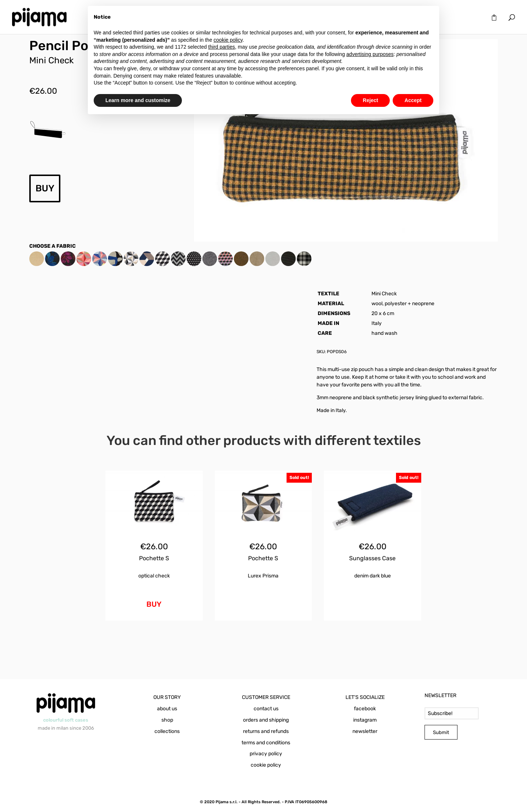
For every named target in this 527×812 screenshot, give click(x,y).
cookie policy (266, 765)
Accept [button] (413, 100)
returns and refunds (266, 731)
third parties (222, 47)
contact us (266, 709)
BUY (45, 188)
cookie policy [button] (228, 40)
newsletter (365, 731)
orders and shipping (266, 720)
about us (167, 709)
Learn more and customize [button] (138, 100)
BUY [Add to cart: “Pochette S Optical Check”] (154, 604)
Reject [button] (370, 100)
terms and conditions (266, 743)
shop (167, 720)
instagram (365, 720)
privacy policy (266, 754)
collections (167, 731)
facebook (365, 709)
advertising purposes (370, 54)
